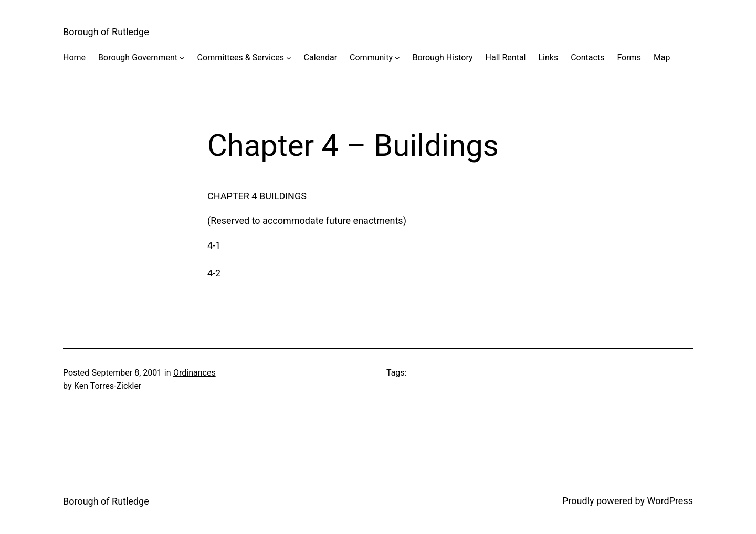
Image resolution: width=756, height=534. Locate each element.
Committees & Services (241, 57)
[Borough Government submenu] (182, 58)
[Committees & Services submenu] (289, 58)
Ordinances (195, 373)
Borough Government (138, 57)
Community (371, 57)
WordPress (670, 501)
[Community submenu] (397, 58)
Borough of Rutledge (106, 32)
